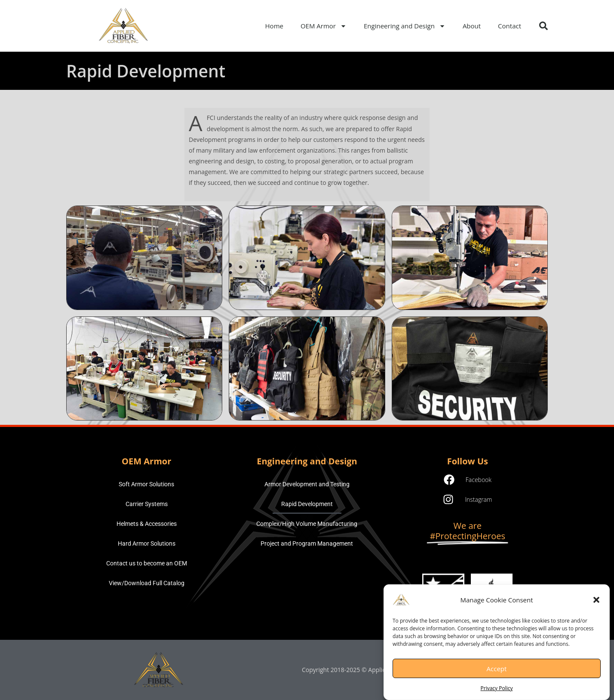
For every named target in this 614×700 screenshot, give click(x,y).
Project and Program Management (307, 543)
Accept (497, 673)
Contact (510, 26)
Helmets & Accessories (147, 524)
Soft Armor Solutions (146, 484)
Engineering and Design (405, 26)
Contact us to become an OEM (147, 563)
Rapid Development (307, 504)
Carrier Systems (147, 504)
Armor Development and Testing (307, 484)
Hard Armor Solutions (147, 543)
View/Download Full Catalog (147, 583)
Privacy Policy (497, 693)
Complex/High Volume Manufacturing (307, 524)
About (472, 26)
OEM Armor (324, 26)
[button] (596, 605)
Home (274, 26)
